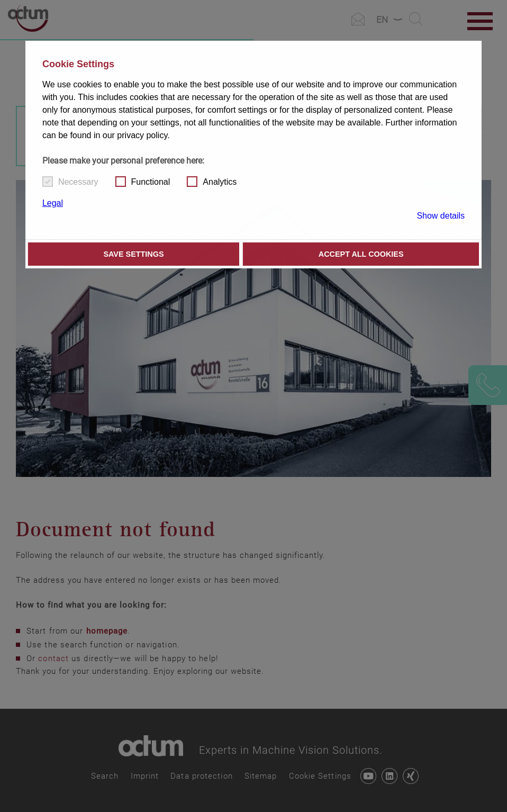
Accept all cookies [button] (361, 254)
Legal (53, 203)
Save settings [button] (133, 254)
